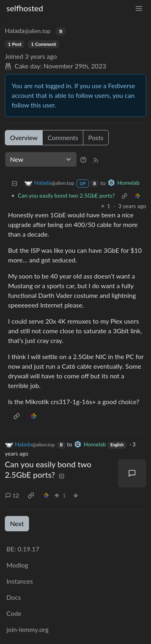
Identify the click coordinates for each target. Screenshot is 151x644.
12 (12, 495)
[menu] (139, 8)
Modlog (17, 565)
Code (14, 613)
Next (17, 523)
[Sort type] (41, 159)
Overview (24, 137)
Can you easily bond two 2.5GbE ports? (66, 195)
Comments (63, 137)
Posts (96, 137)
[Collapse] (14, 183)
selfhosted (25, 8)
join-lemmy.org (27, 629)
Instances (20, 581)
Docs (14, 597)
